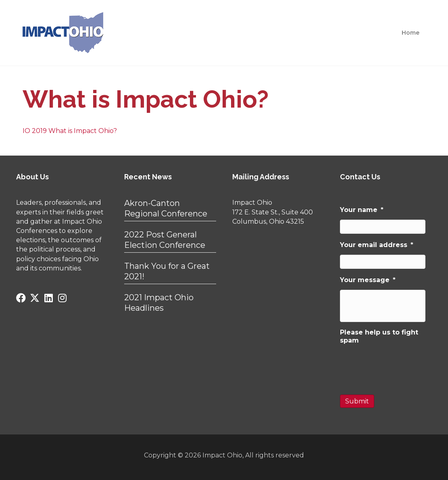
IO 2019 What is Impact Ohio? (70, 131)
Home (410, 33)
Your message (368, 280)
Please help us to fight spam (379, 336)
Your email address (377, 245)
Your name (362, 210)
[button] (21, 298)
